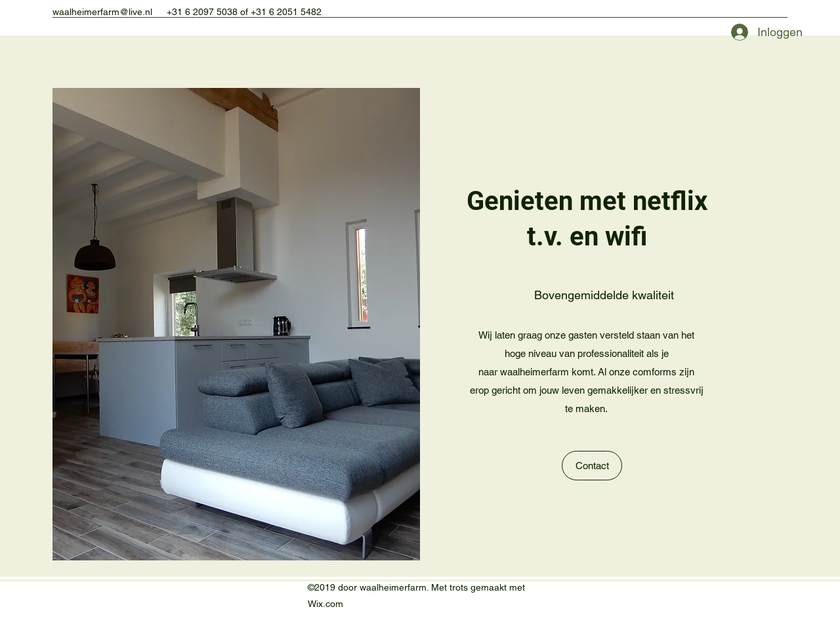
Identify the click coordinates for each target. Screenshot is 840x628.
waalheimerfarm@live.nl (102, 12)
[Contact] (592, 466)
